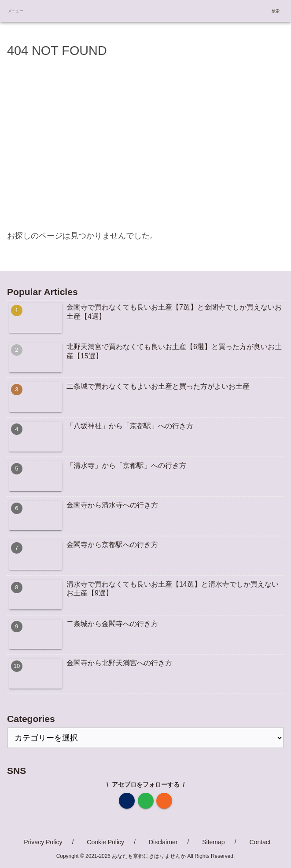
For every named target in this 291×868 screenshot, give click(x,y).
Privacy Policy (43, 842)
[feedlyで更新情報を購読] (146, 801)
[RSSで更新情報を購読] (164, 801)
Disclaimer (163, 842)
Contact (260, 842)
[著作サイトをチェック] (127, 801)
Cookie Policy (105, 842)
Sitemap (213, 842)
